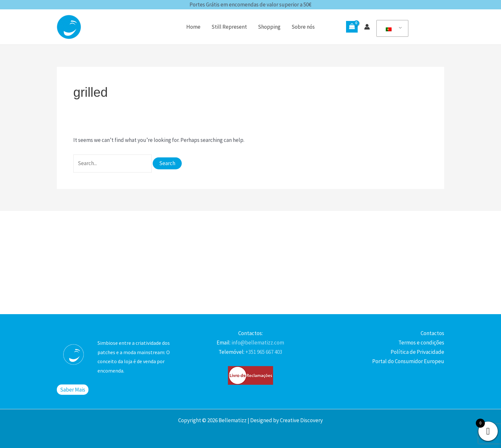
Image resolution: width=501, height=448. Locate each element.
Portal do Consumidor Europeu (408, 361)
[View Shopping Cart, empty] (352, 27)
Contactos (432, 333)
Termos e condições (421, 343)
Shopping (269, 27)
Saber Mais (73, 390)
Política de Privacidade (417, 352)
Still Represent (229, 27)
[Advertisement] (251, 263)
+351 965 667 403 (263, 352)
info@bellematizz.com (257, 343)
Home (193, 27)
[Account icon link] (367, 27)
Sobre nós (303, 27)
